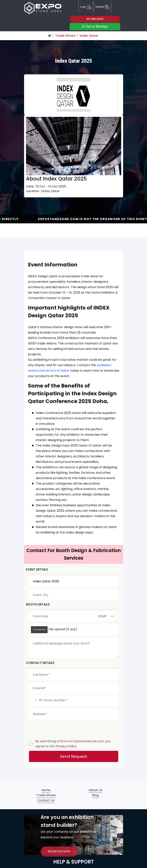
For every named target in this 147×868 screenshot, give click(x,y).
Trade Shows (65, 36)
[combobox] (35, 700)
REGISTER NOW (59, 851)
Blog (95, 795)
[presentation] (58, 728)
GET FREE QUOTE (95, 19)
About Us (95, 790)
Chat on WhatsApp (95, 26)
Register (103, 7)
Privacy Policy (66, 746)
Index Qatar (89, 36)
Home (46, 790)
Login (86, 7)
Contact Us (46, 800)
